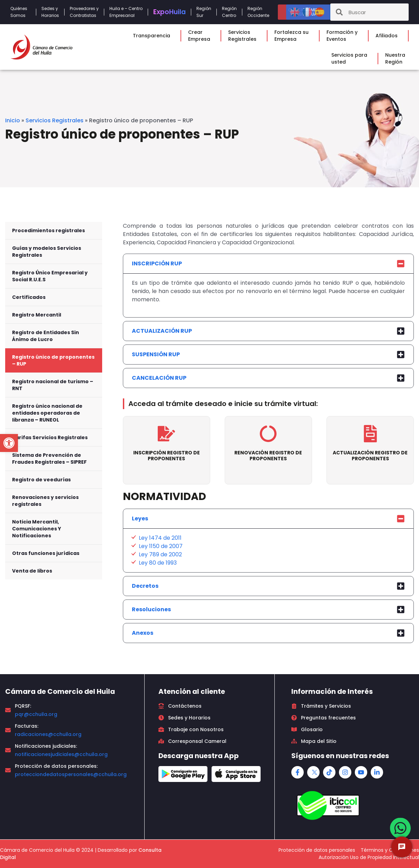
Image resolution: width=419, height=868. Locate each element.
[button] (9, 443)
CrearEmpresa (201, 36)
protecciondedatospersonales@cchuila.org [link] (71, 774)
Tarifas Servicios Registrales (50, 437)
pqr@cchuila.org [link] (36, 714)
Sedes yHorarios (50, 12)
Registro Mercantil (37, 315)
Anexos (143, 633)
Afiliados (388, 36)
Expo (169, 12)
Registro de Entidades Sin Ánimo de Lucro (46, 336)
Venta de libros (32, 571)
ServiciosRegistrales (244, 36)
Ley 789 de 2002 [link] (160, 554)
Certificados (29, 297)
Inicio (13, 120)
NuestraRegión (397, 58)
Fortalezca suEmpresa (293, 36)
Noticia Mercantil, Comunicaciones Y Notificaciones (37, 529)
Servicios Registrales (55, 120)
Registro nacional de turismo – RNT (53, 385)
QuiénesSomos (21, 12)
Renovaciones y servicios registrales (45, 501)
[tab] (268, 264)
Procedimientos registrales (48, 230)
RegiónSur (204, 12)
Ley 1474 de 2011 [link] (160, 538)
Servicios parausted (351, 58)
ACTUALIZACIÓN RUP (162, 331)
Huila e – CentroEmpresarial (126, 12)
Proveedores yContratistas (84, 12)
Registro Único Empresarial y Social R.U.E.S (50, 276)
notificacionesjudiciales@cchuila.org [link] (61, 754)
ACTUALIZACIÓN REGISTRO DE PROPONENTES (370, 456)
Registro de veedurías (41, 480)
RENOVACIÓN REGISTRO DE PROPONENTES (268, 456)
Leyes (140, 518)
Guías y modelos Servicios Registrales (47, 252)
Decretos (145, 586)
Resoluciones (151, 609)
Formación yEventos (344, 36)
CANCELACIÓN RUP (159, 378)
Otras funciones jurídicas (46, 553)
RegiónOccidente (260, 12)
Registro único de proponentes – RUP (53, 360)
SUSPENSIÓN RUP (156, 354)
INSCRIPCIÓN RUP (157, 263)
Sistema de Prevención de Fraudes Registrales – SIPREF (49, 459)
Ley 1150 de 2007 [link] (161, 546)
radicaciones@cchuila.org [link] (48, 734)
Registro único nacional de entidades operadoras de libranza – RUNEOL (47, 413)
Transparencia (153, 36)
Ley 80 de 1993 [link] (158, 563)
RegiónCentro (229, 12)
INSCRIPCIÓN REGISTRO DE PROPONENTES (167, 456)
